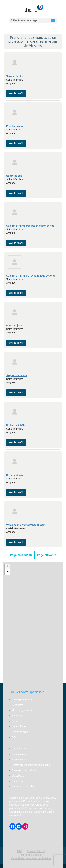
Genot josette (14, 176)
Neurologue (18, 716)
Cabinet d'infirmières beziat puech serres (30, 226)
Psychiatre (18, 705)
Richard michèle (16, 425)
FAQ (20, 851)
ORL (14, 737)
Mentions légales (31, 855)
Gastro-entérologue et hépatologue (31, 765)
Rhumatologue (20, 754)
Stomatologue (19, 759)
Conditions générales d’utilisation (31, 858)
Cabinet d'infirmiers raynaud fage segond (30, 276)
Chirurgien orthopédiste (25, 770)
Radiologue (18, 781)
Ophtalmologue (20, 732)
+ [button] (7, 567)
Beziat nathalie (15, 475)
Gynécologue (19, 726)
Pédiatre (16, 721)
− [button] (7, 572)
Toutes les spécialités (23, 787)
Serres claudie (15, 76)
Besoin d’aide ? (36, 851)
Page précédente (21, 555)
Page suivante (47, 555)
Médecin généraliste (23, 710)
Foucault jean (14, 325)
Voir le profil (16, 93)
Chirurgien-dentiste (22, 699)
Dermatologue (20, 749)
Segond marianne (16, 375)
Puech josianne (15, 126)
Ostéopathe (18, 776)
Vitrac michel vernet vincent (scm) (26, 525)
